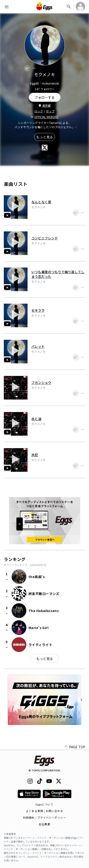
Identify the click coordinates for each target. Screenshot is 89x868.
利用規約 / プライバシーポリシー (44, 817)
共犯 (35, 455)
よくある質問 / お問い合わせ (44, 811)
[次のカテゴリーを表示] (81, 700)
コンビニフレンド (45, 238)
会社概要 (44, 824)
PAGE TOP (75, 747)
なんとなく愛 (41, 202)
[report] (34, 68)
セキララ (38, 310)
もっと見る (45, 137)
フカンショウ (41, 383)
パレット (38, 346)
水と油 (36, 419)
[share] (27, 68)
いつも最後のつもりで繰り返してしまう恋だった (58, 274)
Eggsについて (45, 804)
